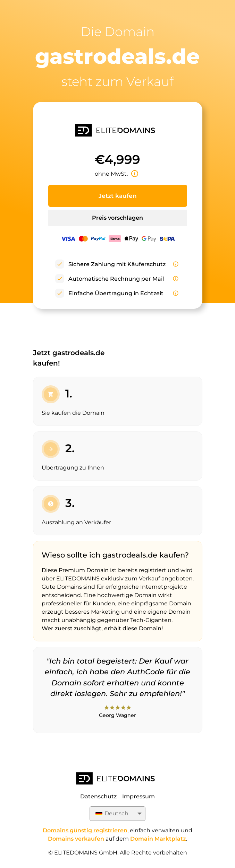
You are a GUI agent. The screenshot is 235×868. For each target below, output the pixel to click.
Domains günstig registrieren (85, 830)
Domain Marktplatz (158, 839)
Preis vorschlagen (117, 218)
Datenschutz (98, 796)
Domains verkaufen (76, 839)
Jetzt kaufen (118, 196)
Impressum (139, 796)
